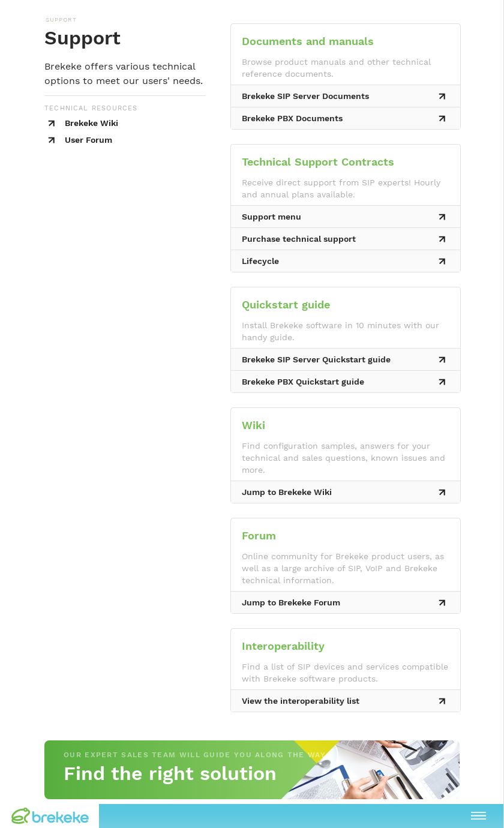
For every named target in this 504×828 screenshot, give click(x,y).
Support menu (271, 217)
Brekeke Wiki (91, 123)
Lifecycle (260, 261)
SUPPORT (61, 19)
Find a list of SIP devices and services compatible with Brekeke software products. (345, 673)
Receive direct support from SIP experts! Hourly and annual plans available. (341, 188)
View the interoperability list (301, 701)
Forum (259, 535)
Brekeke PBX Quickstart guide (303, 382)
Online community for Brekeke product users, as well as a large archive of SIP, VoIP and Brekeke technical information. (343, 568)
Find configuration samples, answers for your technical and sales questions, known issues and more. (343, 458)
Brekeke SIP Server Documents (305, 96)
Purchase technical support (299, 239)
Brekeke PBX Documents (292, 118)
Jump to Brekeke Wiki (287, 492)
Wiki (253, 425)
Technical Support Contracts (318, 162)
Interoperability (283, 646)
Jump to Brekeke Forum (291, 602)
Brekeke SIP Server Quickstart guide (316, 359)
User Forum (88, 140)
